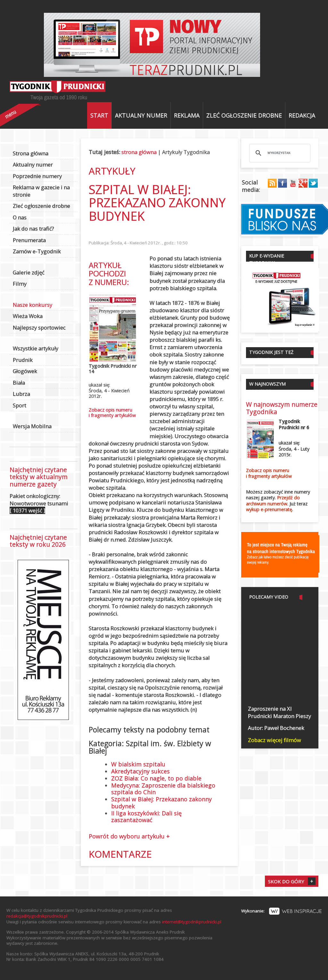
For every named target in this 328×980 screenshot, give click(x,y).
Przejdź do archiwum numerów (273, 501)
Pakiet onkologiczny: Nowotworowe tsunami (39, 503)
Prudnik (23, 360)
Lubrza (21, 394)
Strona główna (31, 153)
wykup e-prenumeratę (269, 509)
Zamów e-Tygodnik (37, 251)
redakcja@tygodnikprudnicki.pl (37, 916)
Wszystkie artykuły (36, 348)
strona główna (139, 152)
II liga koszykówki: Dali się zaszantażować (146, 817)
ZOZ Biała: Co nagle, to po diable (156, 778)
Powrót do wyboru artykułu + (129, 836)
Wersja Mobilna (32, 426)
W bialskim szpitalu (138, 764)
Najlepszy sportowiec (39, 327)
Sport (20, 405)
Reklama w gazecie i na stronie (41, 191)
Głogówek (25, 371)
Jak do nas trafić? (33, 229)
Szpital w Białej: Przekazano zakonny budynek (161, 803)
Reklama (187, 115)
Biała (19, 383)
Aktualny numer (141, 115)
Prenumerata (29, 240)
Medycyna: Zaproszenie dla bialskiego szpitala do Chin (163, 789)
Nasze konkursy (33, 305)
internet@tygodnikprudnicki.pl (192, 922)
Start (99, 115)
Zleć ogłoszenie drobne (244, 115)
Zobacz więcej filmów (275, 740)
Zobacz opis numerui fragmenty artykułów (112, 412)
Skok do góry (286, 881)
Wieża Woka (28, 316)
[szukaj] (279, 153)
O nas (20, 217)
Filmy (20, 284)
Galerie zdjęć (29, 272)
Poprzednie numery (37, 176)
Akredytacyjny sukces (140, 771)
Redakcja (302, 115)
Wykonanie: (281, 911)
